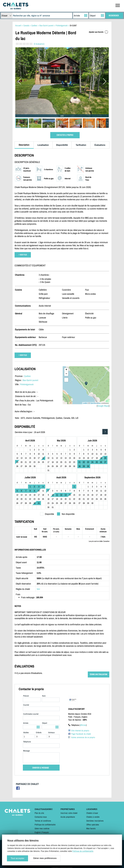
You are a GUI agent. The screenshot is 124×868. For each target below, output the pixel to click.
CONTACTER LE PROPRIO (65, 135)
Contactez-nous (41, 817)
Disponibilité (62, 145)
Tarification (81, 145)
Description (24, 145)
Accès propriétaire (68, 817)
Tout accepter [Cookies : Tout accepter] (18, 858)
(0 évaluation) (39, 44)
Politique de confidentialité (45, 825)
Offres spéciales (93, 825)
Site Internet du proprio (80, 731)
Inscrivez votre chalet (69, 813)
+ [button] (66, 370)
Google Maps (103, 406)
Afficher (83, 725)
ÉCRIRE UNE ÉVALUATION (99, 674)
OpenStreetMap (96, 403)
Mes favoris (91, 828)
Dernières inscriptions (95, 821)
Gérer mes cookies (42, 828)
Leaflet (85, 403)
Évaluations (100, 145)
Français (45, 832)
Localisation (43, 145)
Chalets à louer (92, 813)
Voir (38, 589)
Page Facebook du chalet (81, 734)
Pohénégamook (27, 384)
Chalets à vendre (93, 817)
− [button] (66, 374)
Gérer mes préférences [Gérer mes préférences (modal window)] (45, 858)
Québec (27, 376)
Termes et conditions (43, 821)
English (38, 832)
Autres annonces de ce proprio (83, 737)
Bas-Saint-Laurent (30, 380)
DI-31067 (73, 25)
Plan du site (39, 813)
